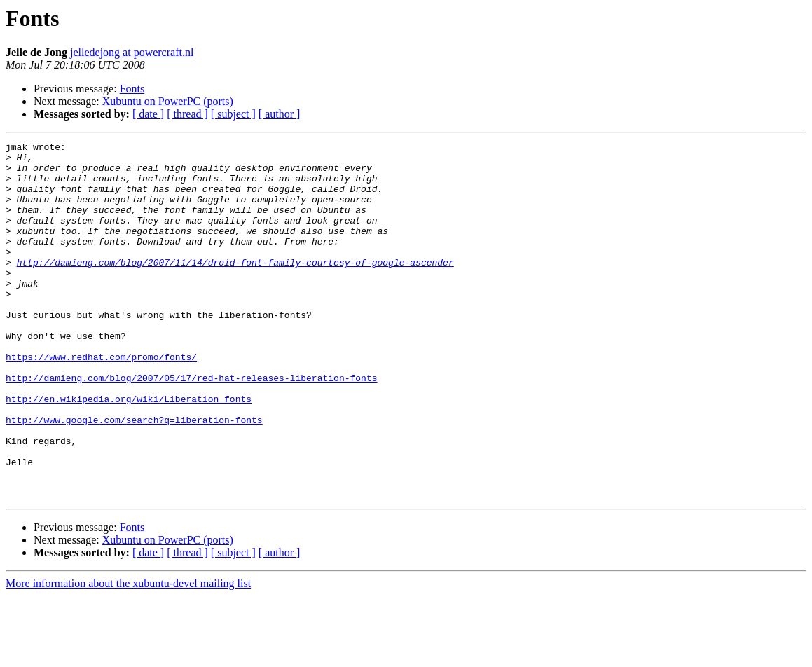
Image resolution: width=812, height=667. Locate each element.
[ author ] (280, 114)
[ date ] (148, 114)
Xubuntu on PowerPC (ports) (168, 101)
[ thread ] (187, 114)
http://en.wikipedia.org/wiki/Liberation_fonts (129, 451)
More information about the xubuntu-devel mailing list (128, 655)
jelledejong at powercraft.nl (132, 52)
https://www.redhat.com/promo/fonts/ (101, 401)
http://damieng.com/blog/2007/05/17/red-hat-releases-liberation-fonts (191, 426)
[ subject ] (233, 114)
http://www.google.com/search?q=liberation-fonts (134, 476)
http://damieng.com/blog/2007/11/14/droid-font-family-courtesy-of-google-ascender (235, 287)
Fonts (132, 89)
